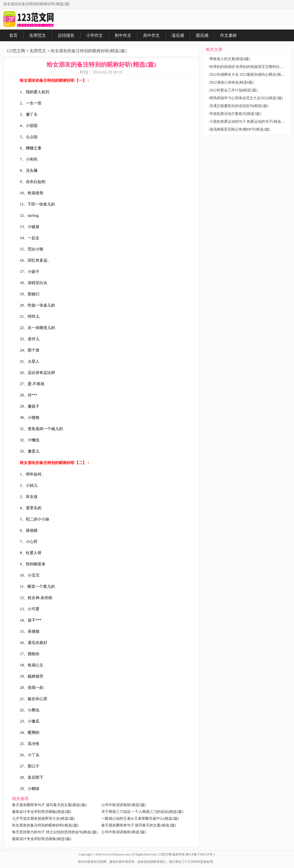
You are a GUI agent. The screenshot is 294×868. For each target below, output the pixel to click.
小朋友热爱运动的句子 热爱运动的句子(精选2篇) (249, 122)
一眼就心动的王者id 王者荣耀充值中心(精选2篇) (140, 819)
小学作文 (95, 35)
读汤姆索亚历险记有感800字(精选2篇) (240, 129)
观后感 (202, 35)
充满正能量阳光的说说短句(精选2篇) (239, 106)
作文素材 (228, 35)
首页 (13, 35)
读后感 (178, 35)
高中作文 (151, 35)
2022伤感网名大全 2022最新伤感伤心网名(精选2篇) (250, 75)
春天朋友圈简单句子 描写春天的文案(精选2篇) (49, 805)
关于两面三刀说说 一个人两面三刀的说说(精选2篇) (142, 812)
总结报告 (66, 35)
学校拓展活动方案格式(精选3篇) (235, 114)
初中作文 (123, 35)
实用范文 (38, 35)
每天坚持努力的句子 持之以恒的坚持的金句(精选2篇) (55, 832)
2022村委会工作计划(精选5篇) (233, 90)
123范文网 (16, 51)
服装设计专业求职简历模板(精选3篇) (42, 812)
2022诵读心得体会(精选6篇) (232, 82)
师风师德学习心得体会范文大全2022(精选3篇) (246, 98)
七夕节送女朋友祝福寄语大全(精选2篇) (43, 819)
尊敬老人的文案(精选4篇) (230, 59)
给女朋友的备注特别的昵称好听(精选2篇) (89, 51)
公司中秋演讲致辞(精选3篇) (124, 805)
